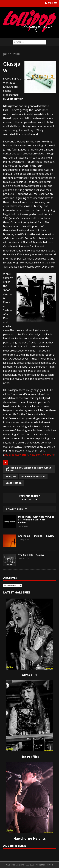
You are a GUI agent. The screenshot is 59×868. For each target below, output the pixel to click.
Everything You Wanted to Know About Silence (28, 469)
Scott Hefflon (14, 483)
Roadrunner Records (33, 476)
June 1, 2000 (11, 54)
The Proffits (30, 757)
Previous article (30, 496)
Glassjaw (11, 476)
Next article (30, 500)
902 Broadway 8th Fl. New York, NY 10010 (29, 455)
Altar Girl (30, 675)
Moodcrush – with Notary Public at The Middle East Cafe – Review (36, 520)
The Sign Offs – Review (31, 555)
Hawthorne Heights (30, 838)
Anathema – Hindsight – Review (36, 536)
